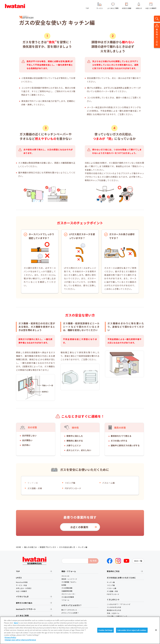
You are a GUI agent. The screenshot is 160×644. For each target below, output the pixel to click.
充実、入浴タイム (113, 613)
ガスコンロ (65, 576)
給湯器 (64, 585)
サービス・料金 (21, 585)
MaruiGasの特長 (22, 582)
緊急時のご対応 (113, 571)
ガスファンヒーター (68, 594)
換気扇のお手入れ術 (114, 610)
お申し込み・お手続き (24, 588)
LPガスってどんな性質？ (70, 613)
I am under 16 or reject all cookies (132, 631)
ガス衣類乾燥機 (67, 588)
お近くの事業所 (151, 8)
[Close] (156, 631)
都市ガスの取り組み (24, 603)
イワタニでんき (22, 596)
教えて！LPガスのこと (69, 610)
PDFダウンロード (73, 488)
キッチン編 (111, 582)
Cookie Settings (105, 631)
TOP (87, 8)
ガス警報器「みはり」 (69, 582)
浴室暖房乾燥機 (67, 591)
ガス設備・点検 (35, 488)
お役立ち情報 (127, 8)
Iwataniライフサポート (26, 609)
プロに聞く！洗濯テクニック (117, 616)
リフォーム (65, 600)
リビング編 (70, 483)
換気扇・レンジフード (69, 579)
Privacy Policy (10, 638)
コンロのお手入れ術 (114, 607)
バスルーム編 (108, 483)
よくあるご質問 (113, 8)
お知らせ (139, 8)
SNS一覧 (138, 561)
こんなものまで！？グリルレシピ (119, 604)
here (16, 623)
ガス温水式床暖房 (68, 597)
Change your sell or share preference (20, 641)
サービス (100, 8)
